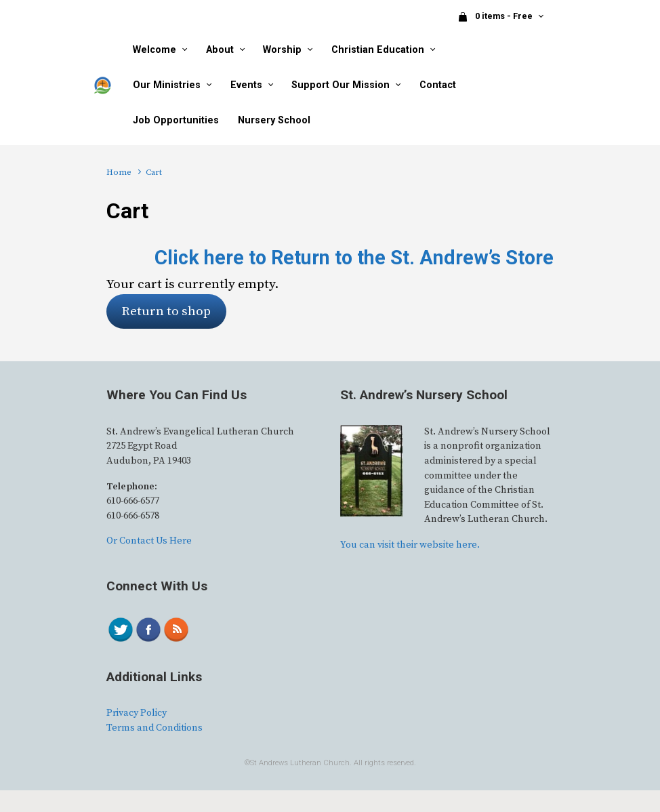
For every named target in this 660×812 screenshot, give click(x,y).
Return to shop (166, 311)
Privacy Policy (137, 713)
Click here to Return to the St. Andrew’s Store (354, 258)
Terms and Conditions (154, 728)
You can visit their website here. (410, 545)
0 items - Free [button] (496, 17)
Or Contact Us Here (149, 541)
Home (119, 172)
